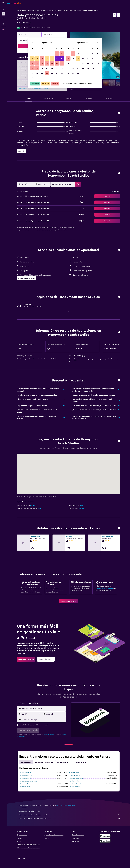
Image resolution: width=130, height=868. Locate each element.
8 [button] (57, 58)
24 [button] (32, 73)
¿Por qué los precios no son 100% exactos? (70, 819)
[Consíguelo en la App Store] (105, 841)
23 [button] (62, 68)
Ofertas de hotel (21, 10)
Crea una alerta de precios (104, 588)
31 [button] (32, 78)
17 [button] (32, 68)
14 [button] (52, 63)
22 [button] (57, 68)
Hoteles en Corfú (25, 778)
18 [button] (37, 68)
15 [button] (57, 63)
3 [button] (32, 58)
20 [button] (47, 68)
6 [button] (47, 58)
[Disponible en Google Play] (105, 836)
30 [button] (62, 73)
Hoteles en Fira (74, 773)
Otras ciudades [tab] (26, 762)
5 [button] (42, 58)
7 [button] (52, 58)
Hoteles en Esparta (75, 787)
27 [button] (47, 73)
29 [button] (57, 73)
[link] (69, 601)
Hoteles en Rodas (75, 775)
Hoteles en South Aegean (61, 10)
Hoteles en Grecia (46, 10)
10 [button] (32, 63)
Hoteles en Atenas (25, 773)
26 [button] (42, 73)
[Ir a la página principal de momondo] (14, 3)
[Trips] (3, 24)
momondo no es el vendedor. (70, 811)
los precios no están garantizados (65, 805)
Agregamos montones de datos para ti (70, 815)
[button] (3, 3)
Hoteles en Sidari (74, 781)
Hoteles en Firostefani (76, 778)
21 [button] (52, 68)
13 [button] (47, 63)
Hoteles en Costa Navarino (28, 781)
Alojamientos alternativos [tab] (44, 762)
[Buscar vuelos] (3, 9)
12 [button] (42, 63)
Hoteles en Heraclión (76, 784)
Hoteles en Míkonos (26, 775)
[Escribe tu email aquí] (43, 720)
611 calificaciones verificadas (39, 28)
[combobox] (43, 708)
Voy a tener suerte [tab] (63, 762)
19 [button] (42, 68)
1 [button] (57, 54)
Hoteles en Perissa (75, 10)
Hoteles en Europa (34, 10)
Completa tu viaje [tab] (80, 762)
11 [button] (37, 63)
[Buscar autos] (3, 18)
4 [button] (37, 58)
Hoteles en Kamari (25, 787)
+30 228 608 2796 (23, 25)
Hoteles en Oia (24, 784)
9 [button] (62, 58)
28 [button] (52, 73)
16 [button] (62, 63)
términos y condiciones (50, 734)
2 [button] (62, 54)
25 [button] (37, 73)
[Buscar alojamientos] (3, 14)
